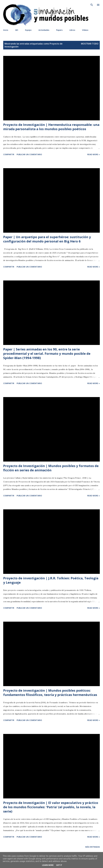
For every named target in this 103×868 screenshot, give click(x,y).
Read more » (94, 154)
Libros (72, 30)
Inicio (6, 30)
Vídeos (85, 30)
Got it (59, 865)
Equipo (28, 30)
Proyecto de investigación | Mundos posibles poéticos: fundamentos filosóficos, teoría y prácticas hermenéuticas (50, 693)
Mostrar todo (90, 44)
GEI (17, 30)
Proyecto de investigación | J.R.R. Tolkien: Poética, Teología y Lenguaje (51, 580)
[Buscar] (92, 5)
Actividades (44, 30)
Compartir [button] (9, 154)
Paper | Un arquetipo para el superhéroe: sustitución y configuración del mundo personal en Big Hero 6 (47, 239)
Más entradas (93, 847)
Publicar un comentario (29, 154)
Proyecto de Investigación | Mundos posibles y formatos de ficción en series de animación (51, 468)
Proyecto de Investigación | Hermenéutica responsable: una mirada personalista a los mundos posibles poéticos (51, 127)
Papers (59, 30)
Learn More (48, 865)
